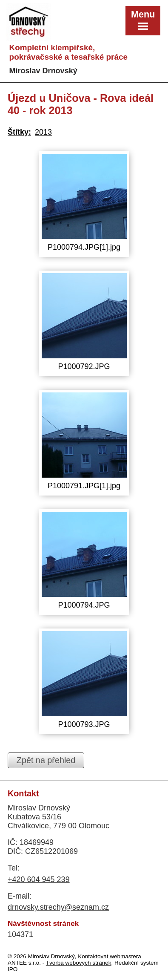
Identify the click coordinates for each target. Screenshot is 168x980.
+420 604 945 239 (39, 879)
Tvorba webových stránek (79, 963)
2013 (43, 132)
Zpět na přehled (46, 760)
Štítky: (19, 132)
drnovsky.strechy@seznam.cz (58, 907)
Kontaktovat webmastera (110, 956)
